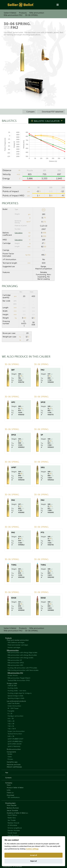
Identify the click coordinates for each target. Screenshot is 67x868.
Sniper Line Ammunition (16, 731)
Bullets (10, 754)
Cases (10, 757)
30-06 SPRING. (32, 15)
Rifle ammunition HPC (15, 665)
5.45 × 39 (11, 736)
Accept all (33, 855)
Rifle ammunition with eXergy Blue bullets (22, 655)
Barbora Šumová (13, 808)
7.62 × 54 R (12, 729)
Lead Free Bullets (14, 703)
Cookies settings (32, 849)
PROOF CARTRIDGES (14, 767)
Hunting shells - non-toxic (17, 691)
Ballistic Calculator (47, 121)
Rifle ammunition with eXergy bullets (20, 658)
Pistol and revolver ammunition (18, 640)
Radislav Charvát (13, 823)
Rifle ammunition (37, 13)
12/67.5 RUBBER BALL (15, 741)
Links (9, 790)
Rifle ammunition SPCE (16, 663)
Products (23, 13)
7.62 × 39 (11, 724)
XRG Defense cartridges (16, 642)
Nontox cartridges (14, 647)
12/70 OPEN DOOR (14, 744)
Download (10, 795)
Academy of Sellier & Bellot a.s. (18, 813)
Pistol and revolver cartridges (18, 645)
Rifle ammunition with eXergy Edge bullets (22, 652)
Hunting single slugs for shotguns (20, 693)
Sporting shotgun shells (16, 698)
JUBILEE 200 (12, 686)
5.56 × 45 (11, 721)
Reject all (33, 861)
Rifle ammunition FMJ (13, 15)
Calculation (19, 233)
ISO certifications (14, 797)
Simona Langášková (15, 828)
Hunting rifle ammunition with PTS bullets (22, 668)
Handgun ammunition (15, 716)
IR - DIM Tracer (13, 708)
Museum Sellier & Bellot (15, 788)
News (9, 785)
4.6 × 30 (11, 719)
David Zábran (12, 815)
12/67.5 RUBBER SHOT (15, 739)
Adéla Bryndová (13, 835)
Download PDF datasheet (51, 112)
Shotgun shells (12, 683)
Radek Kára (12, 818)
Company (9, 783)
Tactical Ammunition (15, 734)
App (7, 772)
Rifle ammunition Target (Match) (19, 678)
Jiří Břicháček (12, 825)
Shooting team (10, 803)
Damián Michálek (14, 830)
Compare (29, 112)
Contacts (8, 778)
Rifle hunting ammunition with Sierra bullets (23, 670)
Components (11, 752)
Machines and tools (14, 765)
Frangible (11, 711)
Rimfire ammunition (14, 749)
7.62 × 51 (11, 726)
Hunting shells (13, 688)
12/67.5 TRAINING (14, 746)
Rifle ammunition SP (15, 660)
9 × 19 (10, 713)
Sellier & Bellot (10, 13)
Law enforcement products (16, 701)
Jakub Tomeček (12, 810)
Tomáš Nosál (12, 833)
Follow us (10, 793)
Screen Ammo (13, 675)
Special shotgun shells (15, 696)
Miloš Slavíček (12, 805)
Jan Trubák (12, 820)
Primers (10, 759)
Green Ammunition (14, 706)
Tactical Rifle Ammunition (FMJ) (19, 680)
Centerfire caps (12, 762)
